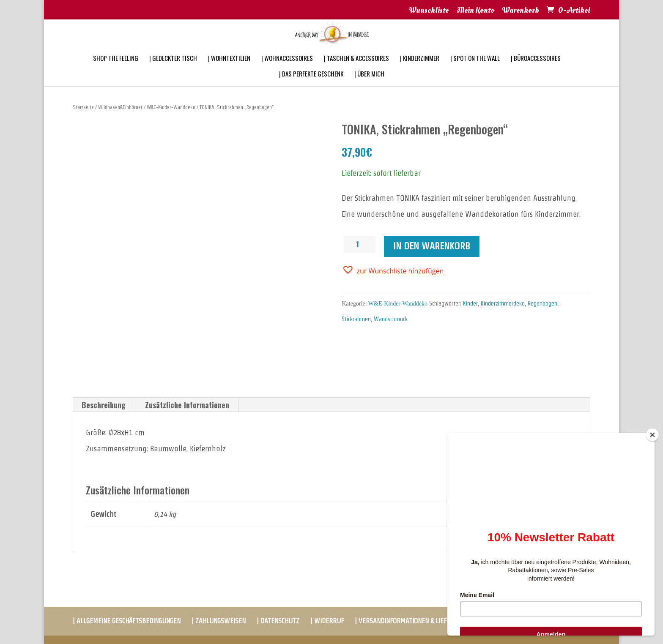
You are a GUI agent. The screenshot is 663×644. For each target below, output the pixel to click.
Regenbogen (542, 303)
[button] (393, 270)
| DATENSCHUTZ (278, 621)
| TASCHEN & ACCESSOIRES (356, 69)
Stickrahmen (356, 319)
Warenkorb (521, 11)
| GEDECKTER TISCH (173, 69)
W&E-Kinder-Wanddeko (171, 107)
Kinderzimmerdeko (503, 303)
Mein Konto (475, 11)
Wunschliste (429, 11)
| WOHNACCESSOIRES (287, 69)
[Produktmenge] (361, 244)
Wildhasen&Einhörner (120, 107)
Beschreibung (104, 405)
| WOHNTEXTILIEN (229, 69)
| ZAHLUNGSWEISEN (219, 621)
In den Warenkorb (432, 246)
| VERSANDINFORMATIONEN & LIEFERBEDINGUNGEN (423, 621)
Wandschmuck (391, 319)
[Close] (652, 435)
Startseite (83, 107)
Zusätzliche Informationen (187, 405)
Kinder (470, 303)
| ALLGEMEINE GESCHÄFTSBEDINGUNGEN (127, 621)
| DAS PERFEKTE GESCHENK (311, 85)
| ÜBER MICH (369, 85)
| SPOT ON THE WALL (475, 69)
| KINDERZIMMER (420, 69)
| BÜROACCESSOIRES (536, 69)
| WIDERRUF (327, 621)
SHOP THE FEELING (116, 69)
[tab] (104, 405)
